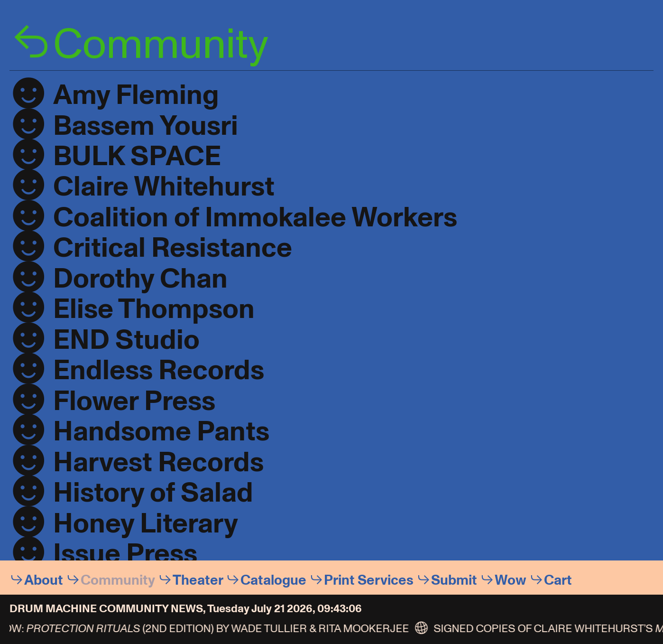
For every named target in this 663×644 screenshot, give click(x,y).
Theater (198, 580)
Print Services (369, 580)
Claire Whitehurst (164, 187)
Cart (558, 580)
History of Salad (153, 493)
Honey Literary (146, 524)
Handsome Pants (161, 432)
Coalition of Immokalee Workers (255, 218)
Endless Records (159, 370)
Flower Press (134, 401)
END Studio (126, 340)
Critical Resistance (173, 248)
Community (118, 580)
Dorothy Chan (140, 279)
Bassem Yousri (146, 126)
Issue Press (125, 554)
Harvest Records (158, 462)
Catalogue (273, 580)
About (44, 580)
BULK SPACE (137, 156)
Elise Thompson (154, 309)
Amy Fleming (136, 95)
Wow (511, 580)
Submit (454, 580)
